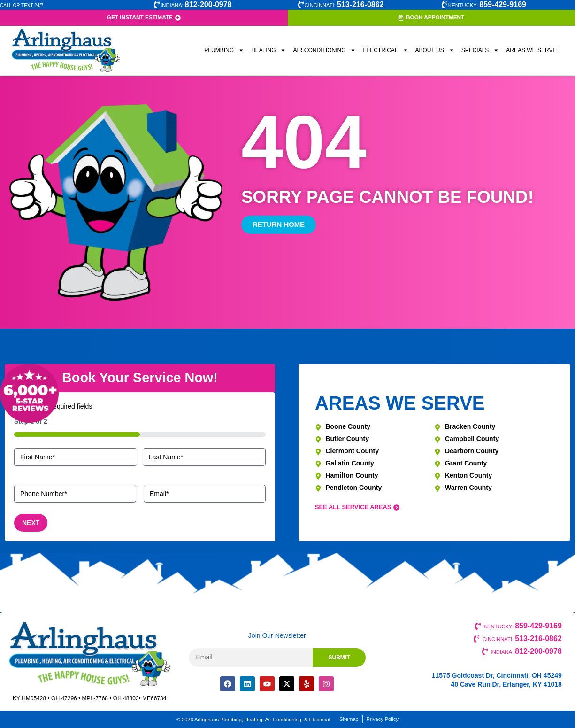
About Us (435, 52)
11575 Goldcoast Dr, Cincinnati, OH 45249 (497, 675)
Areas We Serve (531, 52)
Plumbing (224, 52)
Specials (480, 52)
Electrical (385, 52)
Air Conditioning (324, 52)
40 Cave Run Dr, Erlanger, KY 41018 (506, 684)
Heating (268, 52)
